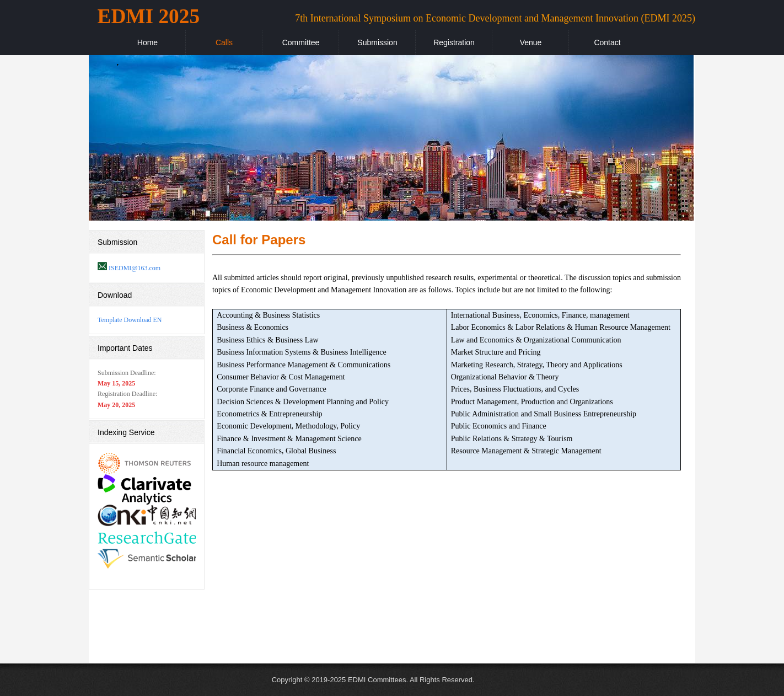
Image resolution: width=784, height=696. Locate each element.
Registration (454, 42)
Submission (377, 42)
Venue (531, 42)
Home (147, 42)
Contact (607, 42)
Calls (224, 42)
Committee (301, 42)
